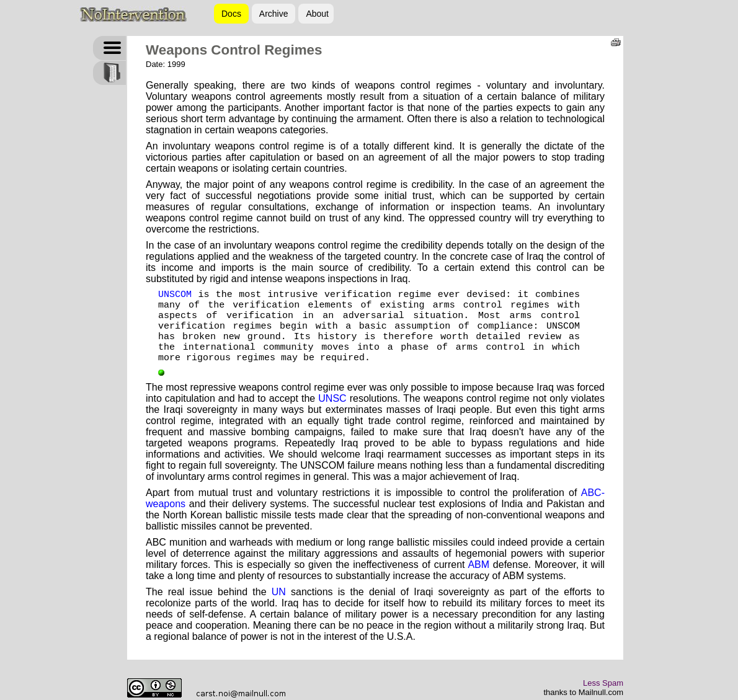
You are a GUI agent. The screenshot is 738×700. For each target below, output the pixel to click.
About (317, 14)
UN (279, 592)
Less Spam (603, 683)
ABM (478, 565)
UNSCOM (175, 295)
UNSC (332, 398)
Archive (274, 14)
